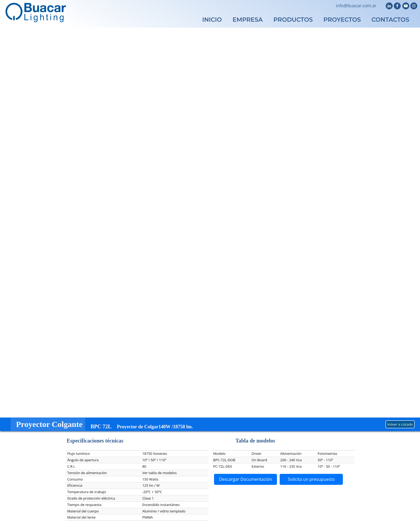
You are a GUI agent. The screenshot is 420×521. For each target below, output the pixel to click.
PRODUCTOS (293, 20)
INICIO (212, 20)
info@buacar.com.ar (356, 6)
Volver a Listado (400, 424)
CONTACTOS (390, 20)
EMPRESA (248, 20)
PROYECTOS (342, 20)
